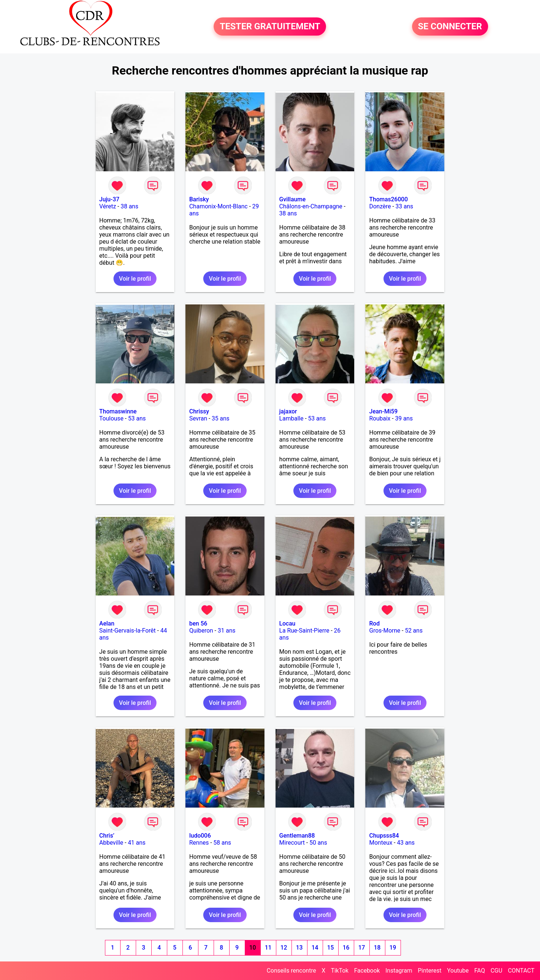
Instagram (399, 971)
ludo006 (200, 836)
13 (299, 948)
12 (284, 948)
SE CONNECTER (450, 27)
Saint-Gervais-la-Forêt (128, 631)
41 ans (137, 843)
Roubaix (380, 418)
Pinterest (429, 971)
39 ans (404, 418)
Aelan (107, 623)
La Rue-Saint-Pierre (304, 631)
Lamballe (291, 418)
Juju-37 (109, 199)
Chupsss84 (384, 836)
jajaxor (288, 411)
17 (362, 948)
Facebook (367, 971)
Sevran (198, 418)
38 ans (129, 206)
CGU (497, 971)
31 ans (227, 631)
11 (268, 948)
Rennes (199, 843)
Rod (374, 623)
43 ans (406, 843)
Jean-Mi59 (383, 411)
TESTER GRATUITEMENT (270, 27)
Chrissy (199, 411)
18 (377, 948)
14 (315, 948)
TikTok (340, 971)
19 (393, 948)
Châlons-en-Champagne (311, 206)
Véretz (108, 206)
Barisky (199, 199)
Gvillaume (292, 199)
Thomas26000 (388, 199)
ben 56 (198, 623)
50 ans (318, 843)
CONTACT (521, 971)
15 (330, 948)
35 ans (221, 418)
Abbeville (111, 843)
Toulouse (111, 418)
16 (346, 948)
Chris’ (107, 836)
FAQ (480, 971)
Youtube (458, 971)
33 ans (404, 206)
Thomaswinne (118, 411)
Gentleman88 (297, 836)
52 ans (414, 631)
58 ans (222, 843)
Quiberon (201, 631)
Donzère (380, 206)
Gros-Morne (385, 631)
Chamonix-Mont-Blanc (218, 206)
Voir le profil (135, 279)
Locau (287, 623)
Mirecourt (292, 843)
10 (253, 948)
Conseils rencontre (291, 971)
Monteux (381, 843)
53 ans (137, 418)
